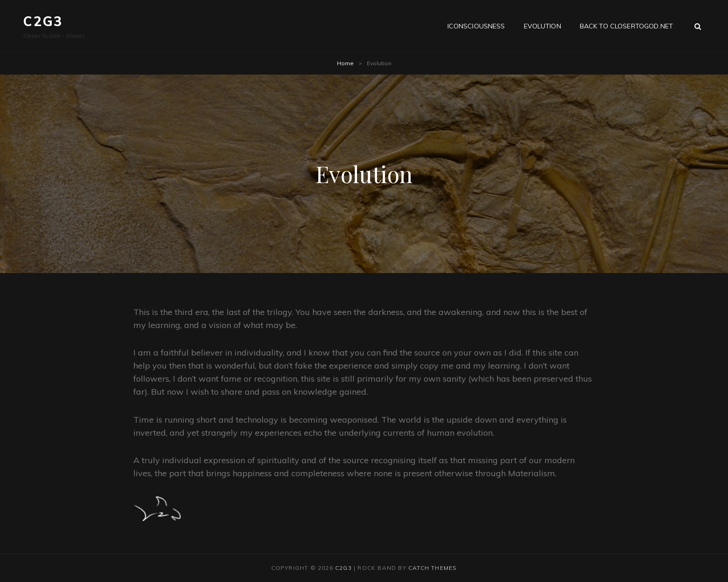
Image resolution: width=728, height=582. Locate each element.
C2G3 (43, 21)
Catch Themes (433, 568)
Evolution (543, 26)
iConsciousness (476, 26)
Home (345, 63)
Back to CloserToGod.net (626, 26)
